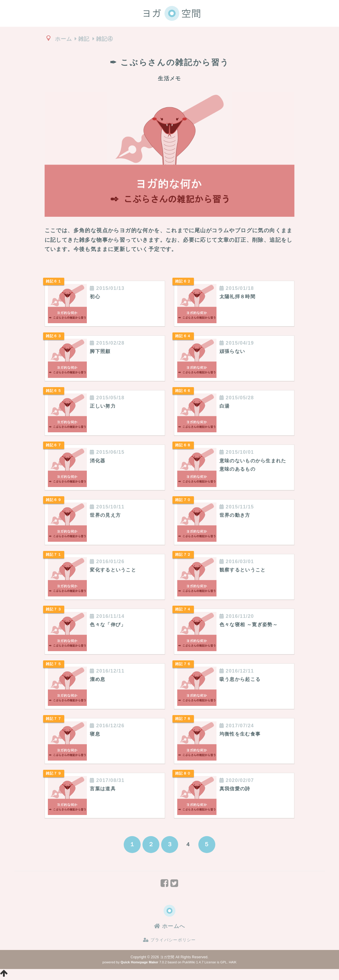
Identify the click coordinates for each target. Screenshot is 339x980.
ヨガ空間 (167, 958)
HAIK (233, 963)
